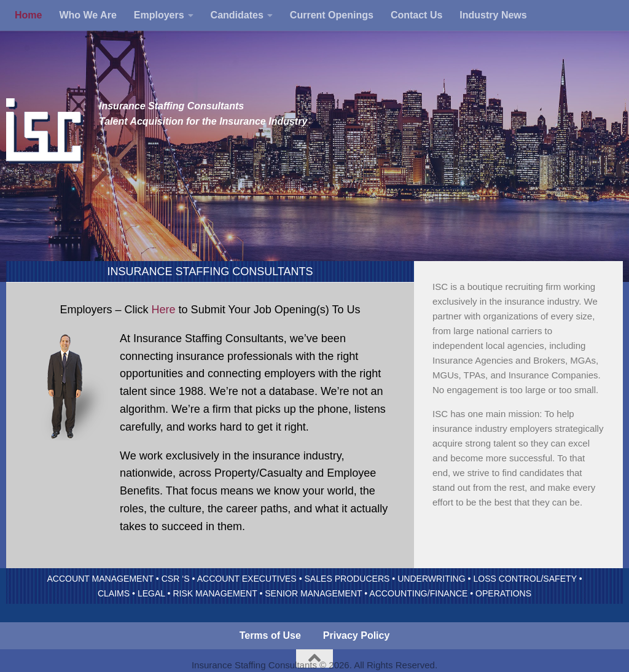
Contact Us (416, 15)
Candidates (237, 15)
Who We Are (88, 15)
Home (28, 15)
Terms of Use (270, 635)
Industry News (493, 15)
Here (164, 310)
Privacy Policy (357, 635)
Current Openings (332, 15)
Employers (159, 15)
